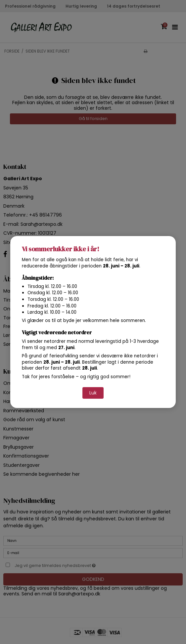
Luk (93, 393)
